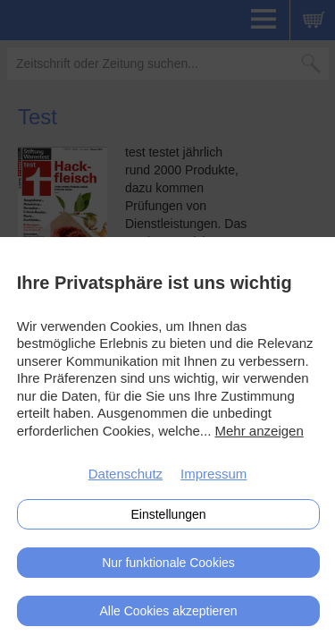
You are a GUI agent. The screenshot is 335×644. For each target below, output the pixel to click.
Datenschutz (126, 474)
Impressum (214, 474)
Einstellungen (168, 514)
